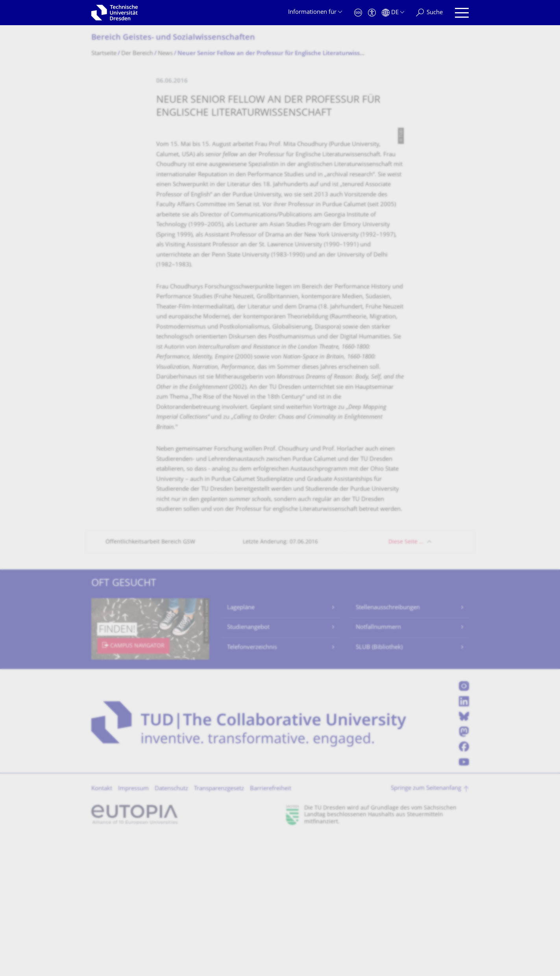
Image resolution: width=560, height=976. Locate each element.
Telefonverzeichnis (252, 787)
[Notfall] (358, 13)
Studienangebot (248, 766)
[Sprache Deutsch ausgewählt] (393, 13)
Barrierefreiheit (271, 928)
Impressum (133, 928)
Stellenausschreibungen (388, 747)
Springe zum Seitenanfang (426, 927)
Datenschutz (171, 928)
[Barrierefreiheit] (372, 13)
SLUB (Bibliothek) (379, 787)
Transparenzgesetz (219, 928)
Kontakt (102, 928)
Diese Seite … (406, 681)
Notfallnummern (378, 766)
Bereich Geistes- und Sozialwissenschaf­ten (173, 38)
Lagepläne (241, 747)
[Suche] (429, 13)
